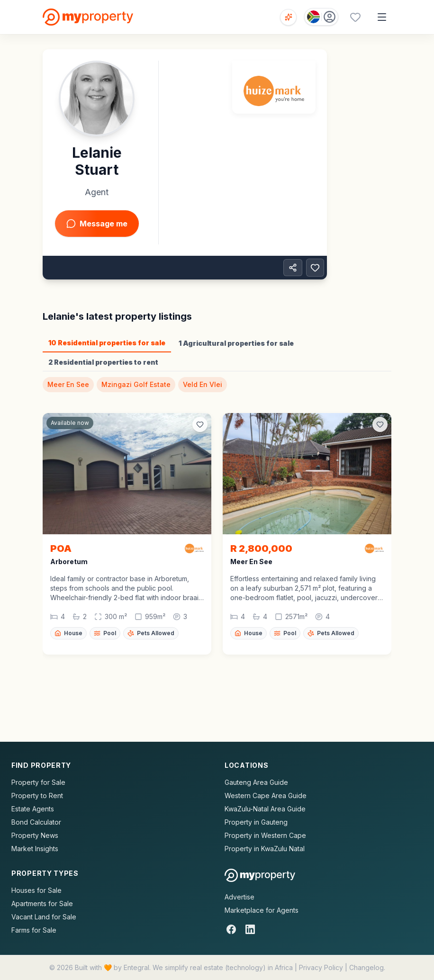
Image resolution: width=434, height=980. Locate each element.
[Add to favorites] (315, 268)
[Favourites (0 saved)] (355, 17)
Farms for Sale (34, 930)
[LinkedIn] (250, 929)
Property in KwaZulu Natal (265, 849)
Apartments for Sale (42, 904)
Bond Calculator (36, 822)
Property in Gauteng (256, 822)
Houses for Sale (36, 890)
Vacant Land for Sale (44, 917)
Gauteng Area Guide (256, 782)
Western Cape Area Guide (266, 796)
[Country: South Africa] (321, 17)
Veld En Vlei (203, 384)
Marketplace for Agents (262, 910)
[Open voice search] (288, 17)
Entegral (136, 967)
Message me (97, 224)
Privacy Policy (321, 967)
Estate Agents (33, 809)
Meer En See (68, 384)
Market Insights (35, 849)
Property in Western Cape (265, 835)
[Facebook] (231, 929)
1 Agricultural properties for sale (236, 343)
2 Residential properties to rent (103, 362)
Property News (35, 835)
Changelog (366, 967)
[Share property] (293, 268)
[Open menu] (382, 17)
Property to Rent (37, 796)
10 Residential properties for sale (107, 343)
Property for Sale (38, 782)
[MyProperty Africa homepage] (260, 875)
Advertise (240, 897)
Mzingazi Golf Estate (136, 384)
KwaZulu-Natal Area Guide (265, 809)
